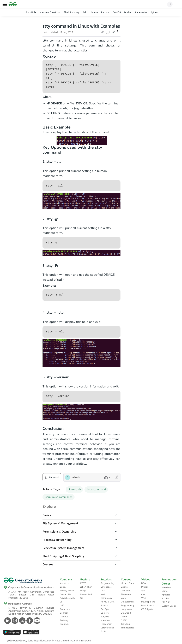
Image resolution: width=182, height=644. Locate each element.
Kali (84, 12)
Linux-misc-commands (59, 497)
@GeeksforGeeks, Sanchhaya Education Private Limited (38, 641)
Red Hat (105, 12)
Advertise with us (67, 600)
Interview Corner (166, 589)
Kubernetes (141, 12)
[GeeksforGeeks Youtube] (37, 621)
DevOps (105, 609)
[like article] (107, 477)
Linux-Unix (30, 12)
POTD (83, 583)
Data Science (148, 606)
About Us (65, 583)
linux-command (96, 489)
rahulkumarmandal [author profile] (77, 477)
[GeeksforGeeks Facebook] (29, 621)
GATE (124, 620)
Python (154, 12)
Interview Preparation (106, 622)
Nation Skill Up (86, 596)
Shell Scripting (71, 12)
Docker (128, 12)
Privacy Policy (67, 591)
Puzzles (165, 599)
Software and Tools (107, 630)
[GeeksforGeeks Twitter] (22, 621)
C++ (143, 594)
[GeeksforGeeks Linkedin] (7, 621)
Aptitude (166, 595)
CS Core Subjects (105, 615)
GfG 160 (166, 602)
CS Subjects (147, 609)
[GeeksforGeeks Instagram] (14, 621)
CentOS (117, 12)
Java (143, 591)
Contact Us (65, 594)
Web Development (128, 600)
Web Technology (106, 596)
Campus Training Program (64, 620)
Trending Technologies (128, 626)
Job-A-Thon (86, 587)
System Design (169, 606)
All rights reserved (81, 641)
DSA (103, 591)
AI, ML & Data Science (108, 604)
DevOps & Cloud (126, 615)
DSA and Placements (127, 593)
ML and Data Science (127, 585)
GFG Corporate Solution (65, 609)
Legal (63, 587)
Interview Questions (50, 12)
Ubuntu (94, 12)
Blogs (83, 591)
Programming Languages (107, 585)
